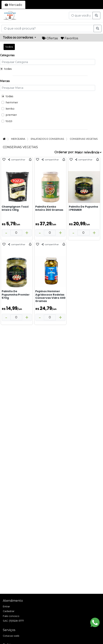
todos (9, 47)
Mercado (13, 5)
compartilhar (17, 160)
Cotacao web (11, 636)
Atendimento (13, 601)
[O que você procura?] (81, 16)
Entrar (6, 606)
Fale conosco (11, 616)
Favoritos (69, 38)
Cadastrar (9, 611)
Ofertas (50, 38)
